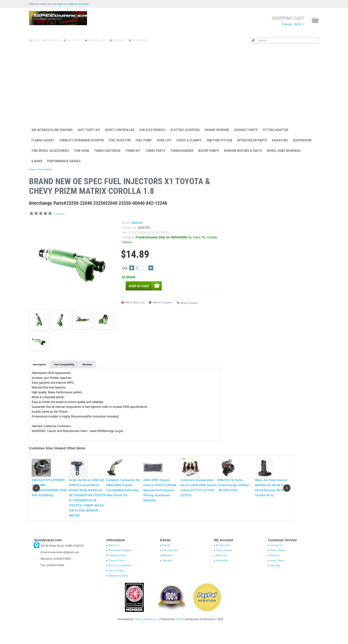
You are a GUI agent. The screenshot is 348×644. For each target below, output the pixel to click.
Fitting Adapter (275, 130)
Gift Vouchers (170, 565)
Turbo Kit (133, 151)
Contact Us (276, 560)
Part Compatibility (64, 364)
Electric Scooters (185, 130)
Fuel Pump (144, 140)
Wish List (221, 571)
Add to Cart (282, 197)
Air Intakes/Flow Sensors (52, 130)
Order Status (140, 40)
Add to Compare (162, 302)
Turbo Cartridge (107, 151)
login (60, 4)
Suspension (302, 140)
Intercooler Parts (252, 140)
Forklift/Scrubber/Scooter (82, 140)
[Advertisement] (174, 82)
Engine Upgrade (217, 130)
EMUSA (137, 223)
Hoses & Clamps (189, 140)
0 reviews (59, 214)
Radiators (280, 140)
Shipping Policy (117, 571)
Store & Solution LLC (147, 634)
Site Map (275, 581)
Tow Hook (82, 151)
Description (39, 364)
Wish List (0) (53, 40)
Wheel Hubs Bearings (284, 151)
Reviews (87, 364)
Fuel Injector (120, 140)
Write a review (189, 303)
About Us (114, 560)
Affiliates (167, 571)
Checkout (119, 40)
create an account (78, 4)
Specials (167, 576)
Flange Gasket (43, 140)
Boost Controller (120, 130)
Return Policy (116, 586)
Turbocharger (182, 151)
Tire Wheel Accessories (50, 151)
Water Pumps (209, 151)
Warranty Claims (118, 591)
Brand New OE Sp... (290, 182)
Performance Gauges (64, 161)
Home (36, 40)
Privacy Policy (116, 576)
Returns (274, 571)
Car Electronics (152, 130)
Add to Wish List (135, 302)
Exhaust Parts (246, 130)
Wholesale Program (120, 565)
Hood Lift (164, 140)
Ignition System (219, 140)
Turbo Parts (155, 151)
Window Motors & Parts (243, 151)
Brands (166, 560)
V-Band (37, 161)
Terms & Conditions (120, 581)
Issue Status (277, 576)
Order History (224, 565)
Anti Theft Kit (89, 130)
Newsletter (222, 576)
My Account (74, 40)
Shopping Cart (97, 40)
